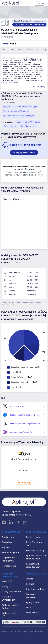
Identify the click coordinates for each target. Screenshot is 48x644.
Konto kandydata (10, 553)
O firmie (30, 579)
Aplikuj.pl (5, 49)
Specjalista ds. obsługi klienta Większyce (20, 106)
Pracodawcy (16, 49)
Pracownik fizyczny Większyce (16, 111)
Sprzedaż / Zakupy (29, 126)
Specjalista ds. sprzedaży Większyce (19, 116)
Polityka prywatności (36, 589)
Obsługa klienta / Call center (28, 122)
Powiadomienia (9, 566)
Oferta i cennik (33, 537)
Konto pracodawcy (35, 550)
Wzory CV (7, 586)
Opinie (13, 44)
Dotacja (30, 608)
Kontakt (30, 584)
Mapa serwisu (33, 613)
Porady (6, 547)
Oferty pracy (8, 537)
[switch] (24, 153)
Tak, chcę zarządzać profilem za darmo (29, 24)
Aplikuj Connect (33, 602)
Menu (40, 3)
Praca (5, 44)
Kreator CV (7, 581)
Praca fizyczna (10, 126)
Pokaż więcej (39, 87)
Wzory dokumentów (12, 592)
